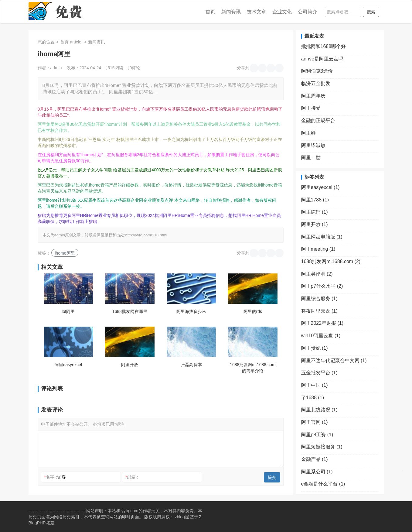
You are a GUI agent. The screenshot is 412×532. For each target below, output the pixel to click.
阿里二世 (311, 158)
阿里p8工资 (317, 435)
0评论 (134, 68)
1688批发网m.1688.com (331, 261)
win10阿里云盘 (321, 336)
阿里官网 (315, 422)
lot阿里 (68, 311)
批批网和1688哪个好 (324, 46)
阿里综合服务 (319, 299)
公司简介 (308, 12)
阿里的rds (253, 311)
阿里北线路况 (319, 410)
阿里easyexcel (68, 365)
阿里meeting (318, 249)
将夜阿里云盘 (319, 311)
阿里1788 (315, 200)
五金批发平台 (319, 373)
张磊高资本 (191, 365)
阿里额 (308, 133)
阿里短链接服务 (322, 447)
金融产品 (315, 459)
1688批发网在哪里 (130, 311)
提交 (272, 477)
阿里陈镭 (315, 212)
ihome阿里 (65, 253)
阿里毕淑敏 (313, 145)
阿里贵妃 (315, 348)
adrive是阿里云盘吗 (322, 59)
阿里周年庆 (313, 96)
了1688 (313, 398)
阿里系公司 (317, 472)
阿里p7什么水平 (322, 286)
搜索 (371, 12)
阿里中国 (315, 385)
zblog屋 (182, 517)
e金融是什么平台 (323, 484)
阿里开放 (130, 365)
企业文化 (282, 12)
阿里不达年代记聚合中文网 (334, 360)
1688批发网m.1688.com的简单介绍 (253, 368)
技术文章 (257, 12)
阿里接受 (311, 108)
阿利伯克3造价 (317, 71)
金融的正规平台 (318, 120)
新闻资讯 (231, 12)
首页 (210, 12)
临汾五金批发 (316, 83)
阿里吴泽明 (317, 274)
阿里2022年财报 (322, 323)
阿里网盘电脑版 (322, 237)
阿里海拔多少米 (191, 311)
